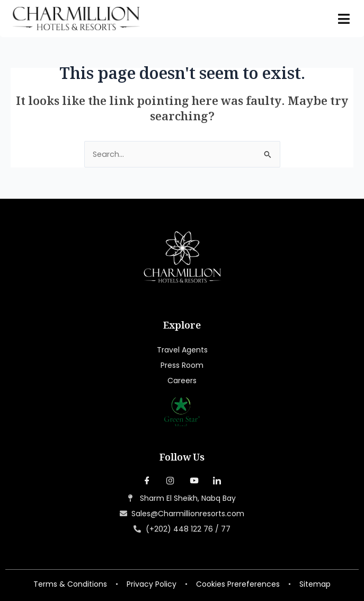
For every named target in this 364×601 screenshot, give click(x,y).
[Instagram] (171, 481)
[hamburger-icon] (344, 19)
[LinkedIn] (217, 481)
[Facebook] (147, 481)
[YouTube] (194, 481)
